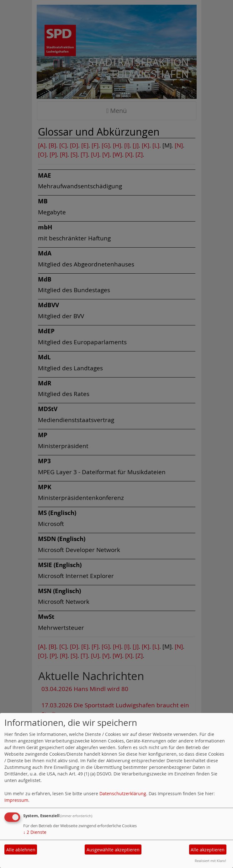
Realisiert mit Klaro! (210, 861)
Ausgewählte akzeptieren (113, 850)
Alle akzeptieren (208, 850)
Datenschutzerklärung (123, 793)
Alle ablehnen (21, 850)
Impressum (16, 800)
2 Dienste (35, 832)
